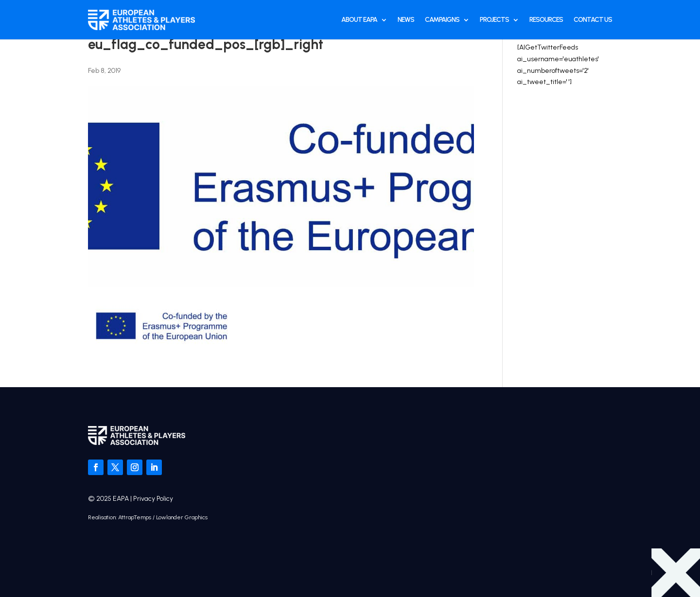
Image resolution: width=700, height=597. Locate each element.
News (406, 20)
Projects (494, 20)
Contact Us (593, 20)
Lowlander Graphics (182, 517)
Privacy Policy (153, 499)
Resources (546, 20)
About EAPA (359, 20)
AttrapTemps (135, 517)
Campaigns (442, 20)
